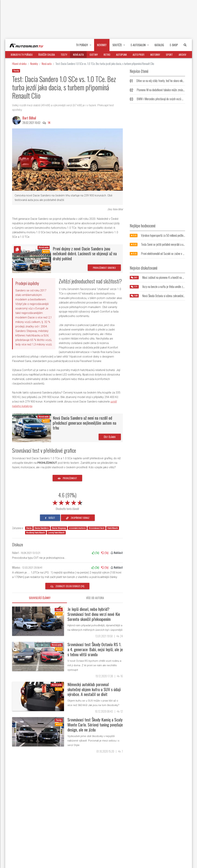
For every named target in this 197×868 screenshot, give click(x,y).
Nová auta (47, 64)
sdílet (50, 518)
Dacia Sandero (42, 528)
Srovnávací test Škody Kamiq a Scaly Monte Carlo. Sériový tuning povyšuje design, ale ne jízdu (95, 725)
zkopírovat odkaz (78, 518)
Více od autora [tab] (95, 598)
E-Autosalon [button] (140, 45)
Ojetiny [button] (94, 55)
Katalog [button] (159, 45)
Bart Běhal (29, 118)
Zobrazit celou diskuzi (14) (67, 586)
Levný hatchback (56, 533)
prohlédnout (67, 478)
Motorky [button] (155, 55)
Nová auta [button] (78, 55)
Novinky (34, 64)
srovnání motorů (77, 528)
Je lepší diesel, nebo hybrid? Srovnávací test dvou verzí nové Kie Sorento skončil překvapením (94, 614)
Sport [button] (169, 55)
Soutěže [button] (119, 45)
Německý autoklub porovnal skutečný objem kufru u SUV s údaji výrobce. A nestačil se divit (94, 689)
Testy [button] (64, 55)
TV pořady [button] (84, 45)
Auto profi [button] (139, 55)
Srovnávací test (97, 528)
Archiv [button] (182, 55)
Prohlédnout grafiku (104, 268)
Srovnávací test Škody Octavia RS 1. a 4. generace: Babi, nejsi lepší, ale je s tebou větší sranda (95, 649)
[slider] (67, 502)
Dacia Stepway (59, 528)
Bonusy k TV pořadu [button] (22, 55)
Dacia (29, 528)
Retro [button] (107, 55)
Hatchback (113, 528)
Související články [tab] (40, 598)
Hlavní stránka (19, 64)
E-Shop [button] (174, 45)
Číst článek (110, 437)
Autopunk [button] (121, 55)
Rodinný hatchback (36, 533)
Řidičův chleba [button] (47, 55)
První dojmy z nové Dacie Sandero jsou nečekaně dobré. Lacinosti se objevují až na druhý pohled (85, 254)
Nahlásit (117, 553)
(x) (95, 553)
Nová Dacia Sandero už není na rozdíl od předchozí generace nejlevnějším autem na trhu (84, 423)
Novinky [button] (102, 45)
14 (49, 123)
